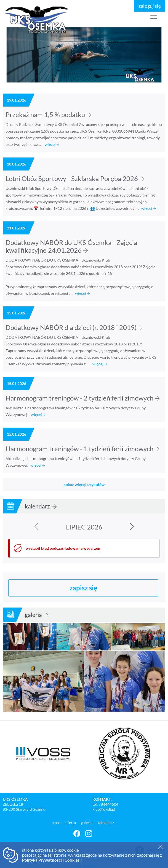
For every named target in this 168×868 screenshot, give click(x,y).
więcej (52, 144)
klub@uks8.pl (104, 809)
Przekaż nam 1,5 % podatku (48, 114)
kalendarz (41, 506)
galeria (37, 615)
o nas (56, 822)
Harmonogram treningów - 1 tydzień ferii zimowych (82, 449)
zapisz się (83, 588)
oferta (71, 822)
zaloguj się (150, 6)
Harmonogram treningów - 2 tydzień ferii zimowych (82, 398)
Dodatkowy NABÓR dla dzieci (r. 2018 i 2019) (74, 327)
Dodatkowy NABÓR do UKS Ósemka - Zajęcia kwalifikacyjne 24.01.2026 (71, 246)
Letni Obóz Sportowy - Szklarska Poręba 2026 (75, 178)
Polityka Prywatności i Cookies (52, 860)
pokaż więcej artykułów (84, 485)
